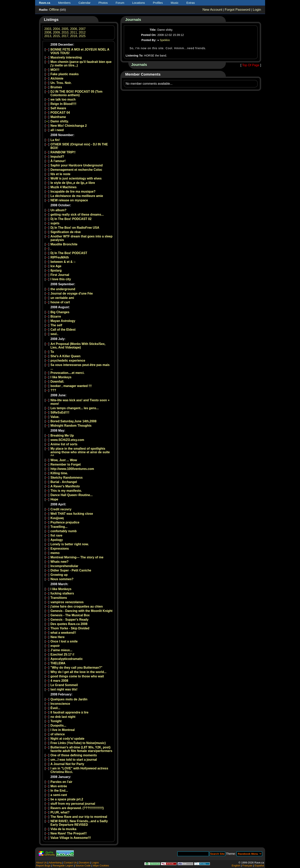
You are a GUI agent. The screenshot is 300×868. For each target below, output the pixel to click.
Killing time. (59, 473)
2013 (48, 36)
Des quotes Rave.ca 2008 (69, 624)
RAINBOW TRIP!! (63, 152)
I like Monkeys (61, 377)
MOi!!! (55, 70)
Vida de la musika (64, 829)
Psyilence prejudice (65, 522)
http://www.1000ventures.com (72, 469)
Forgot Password (237, 10)
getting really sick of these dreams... (77, 215)
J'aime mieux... (61, 650)
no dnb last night (63, 717)
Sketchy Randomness (67, 478)
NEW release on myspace (69, 200)
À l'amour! (58, 161)
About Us (41, 863)
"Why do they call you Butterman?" (77, 668)
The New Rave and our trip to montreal (79, 817)
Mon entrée (59, 786)
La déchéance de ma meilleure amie (77, 196)
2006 (74, 29)
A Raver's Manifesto (65, 486)
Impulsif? (57, 157)
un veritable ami (62, 298)
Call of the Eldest (63, 330)
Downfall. (57, 382)
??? (53, 390)
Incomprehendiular (64, 566)
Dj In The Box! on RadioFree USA (75, 228)
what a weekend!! (63, 633)
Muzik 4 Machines (64, 187)
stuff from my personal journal (73, 804)
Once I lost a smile (64, 641)
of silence (58, 734)
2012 (82, 32)
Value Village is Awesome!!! (71, 838)
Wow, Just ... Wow (64, 460)
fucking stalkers (62, 593)
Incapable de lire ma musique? (73, 192)
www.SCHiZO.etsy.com (67, 440)
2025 (82, 36)
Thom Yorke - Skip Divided (70, 628)
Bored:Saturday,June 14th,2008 (74, 421)
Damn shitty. (60, 121)
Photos (103, 3)
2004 (56, 29)
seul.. (55, 334)
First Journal (60, 275)
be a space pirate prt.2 (67, 799)
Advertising (55, 863)
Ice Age (56, 266)
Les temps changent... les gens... (75, 408)
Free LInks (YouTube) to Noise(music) (78, 743)
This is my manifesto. (66, 491)
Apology (57, 540)
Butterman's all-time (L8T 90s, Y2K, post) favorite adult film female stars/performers (81, 749)
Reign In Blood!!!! (64, 104)
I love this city (61, 279)
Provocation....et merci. (68, 373)
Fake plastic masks (65, 74)
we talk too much (63, 99)
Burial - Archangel (64, 482)
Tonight (56, 721)
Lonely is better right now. (70, 544)
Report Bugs (43, 866)
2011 (74, 32)
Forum (120, 3)
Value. (55, 417)
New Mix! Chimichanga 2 (69, 126)
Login (257, 10)
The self (56, 325)
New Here (58, 637)
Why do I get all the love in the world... (79, 672)
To (52, 352)
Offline (54, 10)
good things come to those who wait (77, 676)
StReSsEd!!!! (60, 412)
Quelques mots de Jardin (69, 699)
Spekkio (165, 40)
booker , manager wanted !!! (71, 386)
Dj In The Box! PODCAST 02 (71, 219)
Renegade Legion (63, 866)
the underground (63, 289)
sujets (55, 223)
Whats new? (60, 562)
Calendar (85, 3)
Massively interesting (66, 57)
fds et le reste (61, 174)
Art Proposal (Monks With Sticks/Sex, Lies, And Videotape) (78, 346)
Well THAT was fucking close (72, 514)
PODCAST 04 (60, 113)
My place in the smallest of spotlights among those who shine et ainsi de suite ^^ (80, 452)
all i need (57, 130)
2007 (82, 29)
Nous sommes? (62, 579)
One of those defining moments (74, 755)
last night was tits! (64, 689)
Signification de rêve (66, 232)
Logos (95, 863)
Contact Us (70, 863)
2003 (48, 29)
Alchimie (57, 78)
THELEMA (58, 663)
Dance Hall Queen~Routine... (72, 495)
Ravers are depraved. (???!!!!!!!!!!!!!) (77, 808)
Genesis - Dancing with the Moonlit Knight (82, 611)
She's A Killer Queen (66, 356)
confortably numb (64, 531)
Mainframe (58, 117)
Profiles (158, 3)
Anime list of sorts (64, 444)
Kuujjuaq (57, 518)
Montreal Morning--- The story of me (77, 557)
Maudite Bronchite (64, 244)
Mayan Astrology (63, 321)
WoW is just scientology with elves (76, 178)
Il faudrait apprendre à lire (70, 712)
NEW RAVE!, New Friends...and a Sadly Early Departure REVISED (79, 823)
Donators (84, 863)
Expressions (60, 549)
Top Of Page (251, 65)
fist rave (57, 535)
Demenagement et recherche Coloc (76, 170)
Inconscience (60, 704)
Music (175, 3)
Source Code (83, 866)
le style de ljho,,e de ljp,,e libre (73, 183)
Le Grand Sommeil (64, 685)
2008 (48, 32)
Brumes (56, 87)
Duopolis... (58, 725)
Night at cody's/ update (68, 739)
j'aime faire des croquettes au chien (77, 606)
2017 (65, 36)
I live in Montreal (63, 730)
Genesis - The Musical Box (70, 615)
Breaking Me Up (62, 435)
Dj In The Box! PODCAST (69, 253)
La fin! (55, 140)
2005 (65, 29)
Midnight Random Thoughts (71, 426)
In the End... (59, 791)
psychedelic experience (68, 361)
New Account (212, 10)
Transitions (59, 598)
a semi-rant (59, 795)
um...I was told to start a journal (74, 760)
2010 (65, 32)
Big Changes (60, 312)
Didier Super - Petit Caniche (71, 570)
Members (64, 3)
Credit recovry (61, 509)
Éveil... (55, 708)
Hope (54, 499)
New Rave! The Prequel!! (69, 833)
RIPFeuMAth (60, 257)
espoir (55, 646)
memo (55, 553)
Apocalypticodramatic (67, 659)
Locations (139, 3)
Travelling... (59, 527)
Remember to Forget (66, 464)
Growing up (59, 575)
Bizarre (56, 316)
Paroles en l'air (61, 782)
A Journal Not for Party (67, 764)
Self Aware (58, 108)
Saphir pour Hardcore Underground (77, 165)
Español (259, 866)
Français (247, 866)
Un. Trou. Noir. (61, 83)
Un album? (59, 210)
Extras (191, 3)
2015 (56, 36)
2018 (74, 36)
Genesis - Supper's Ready (70, 620)
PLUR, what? (60, 812)
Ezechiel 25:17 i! (62, 654)
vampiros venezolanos (67, 602)
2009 (56, 32)
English (236, 866)
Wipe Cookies (101, 866)
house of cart (60, 302)
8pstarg (56, 270)
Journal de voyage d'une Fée (72, 293)
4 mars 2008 (59, 681)
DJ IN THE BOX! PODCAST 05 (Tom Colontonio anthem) (77, 93)
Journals (133, 20)
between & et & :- (63, 262)
